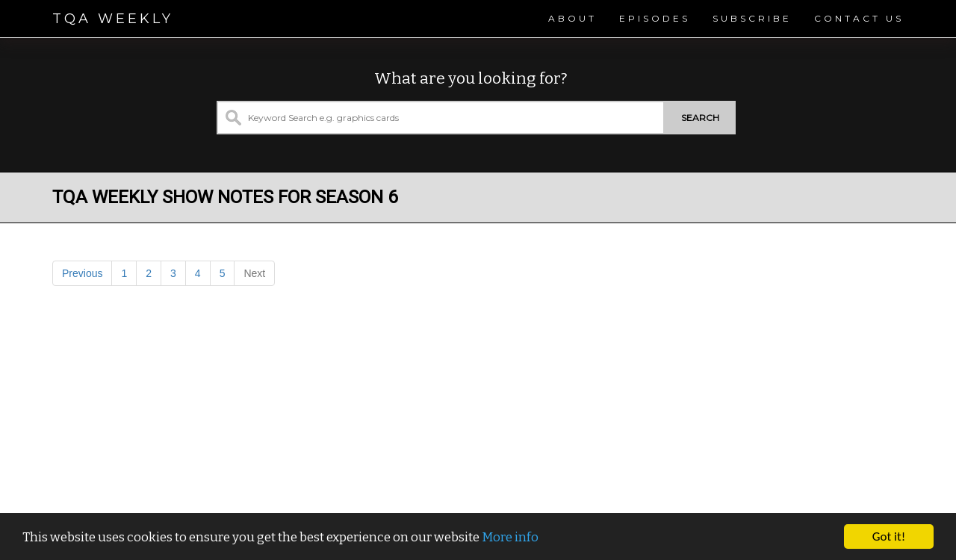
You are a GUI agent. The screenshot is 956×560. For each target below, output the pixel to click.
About (572, 18)
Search (700, 118)
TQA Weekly (113, 19)
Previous (82, 273)
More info (510, 537)
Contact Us (859, 18)
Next (254, 273)
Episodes (655, 18)
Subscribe (752, 18)
